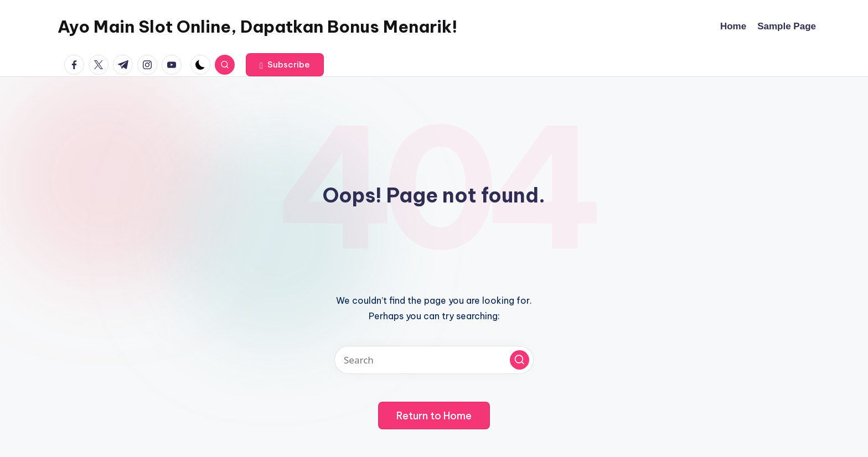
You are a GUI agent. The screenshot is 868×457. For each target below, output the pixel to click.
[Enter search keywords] (434, 360)
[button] (285, 65)
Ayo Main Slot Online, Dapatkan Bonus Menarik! (257, 27)
